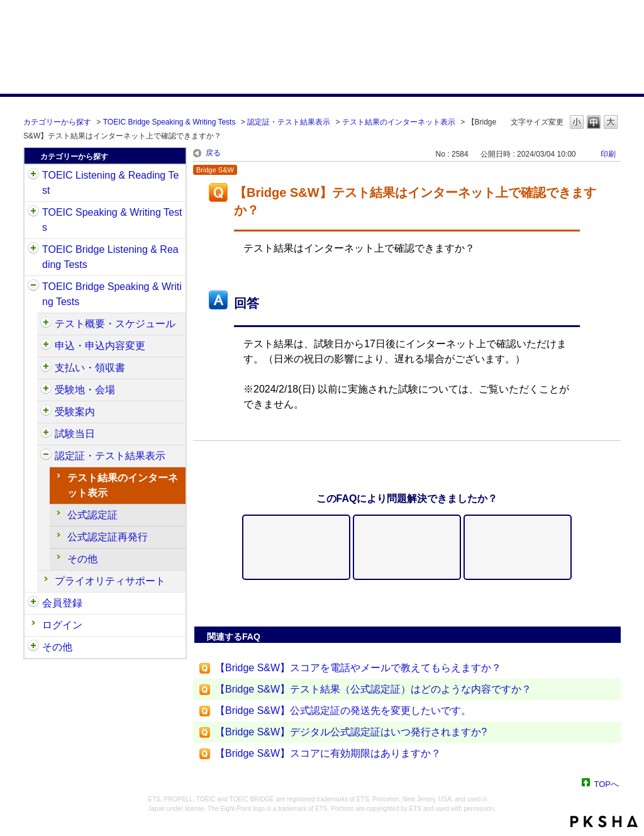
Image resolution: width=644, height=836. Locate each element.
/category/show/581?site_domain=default (46, 456)
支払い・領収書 (90, 368)
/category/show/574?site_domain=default (46, 434)
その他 (82, 559)
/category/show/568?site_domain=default (46, 390)
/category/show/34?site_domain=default (33, 287)
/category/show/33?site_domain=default (33, 250)
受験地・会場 (85, 390)
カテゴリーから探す (57, 122)
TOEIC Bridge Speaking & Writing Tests (169, 122)
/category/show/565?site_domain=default (46, 368)
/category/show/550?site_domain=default (46, 324)
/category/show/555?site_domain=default (46, 346)
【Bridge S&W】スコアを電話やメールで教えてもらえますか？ (358, 668)
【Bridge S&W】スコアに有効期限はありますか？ (328, 753)
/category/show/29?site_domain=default (33, 603)
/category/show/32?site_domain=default (33, 213)
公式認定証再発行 (108, 537)
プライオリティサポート (110, 581)
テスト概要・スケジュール (115, 324)
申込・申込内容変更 (100, 346)
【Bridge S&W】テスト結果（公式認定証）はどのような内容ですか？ (373, 689)
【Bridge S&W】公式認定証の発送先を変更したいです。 (343, 711)
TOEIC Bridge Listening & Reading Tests (110, 257)
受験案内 (75, 412)
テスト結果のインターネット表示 (399, 122)
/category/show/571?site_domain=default (46, 412)
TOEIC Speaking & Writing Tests (112, 220)
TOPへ (607, 783)
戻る (213, 153)
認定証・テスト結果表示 (289, 122)
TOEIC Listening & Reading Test (110, 183)
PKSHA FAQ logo (604, 822)
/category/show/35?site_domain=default (33, 647)
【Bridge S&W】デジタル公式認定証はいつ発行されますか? (351, 732)
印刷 (608, 154)
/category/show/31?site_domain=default (33, 176)
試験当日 (75, 434)
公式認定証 (92, 515)
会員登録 (62, 603)
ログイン (62, 625)
